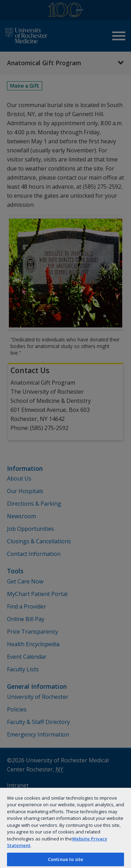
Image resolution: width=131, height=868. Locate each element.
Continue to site (65, 859)
